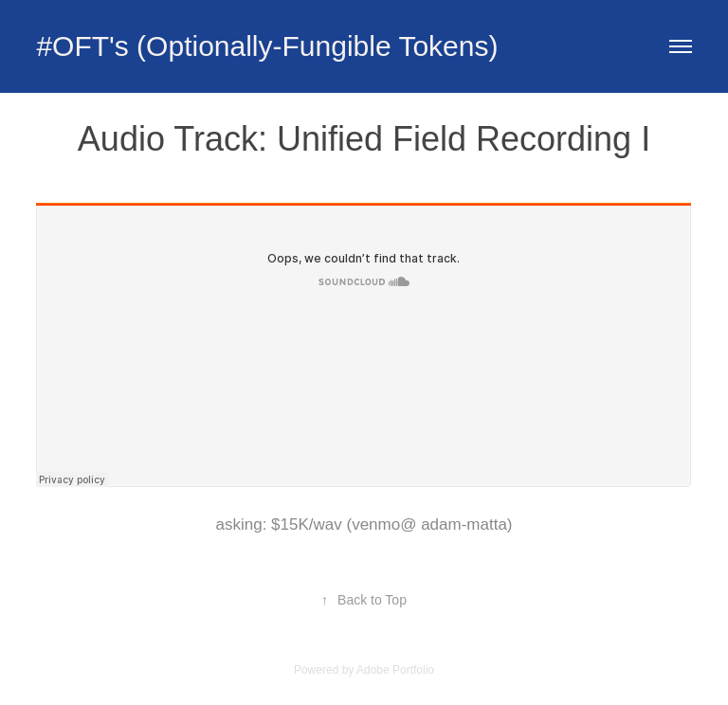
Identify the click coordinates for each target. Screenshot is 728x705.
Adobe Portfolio (395, 670)
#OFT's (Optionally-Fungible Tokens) (267, 46)
